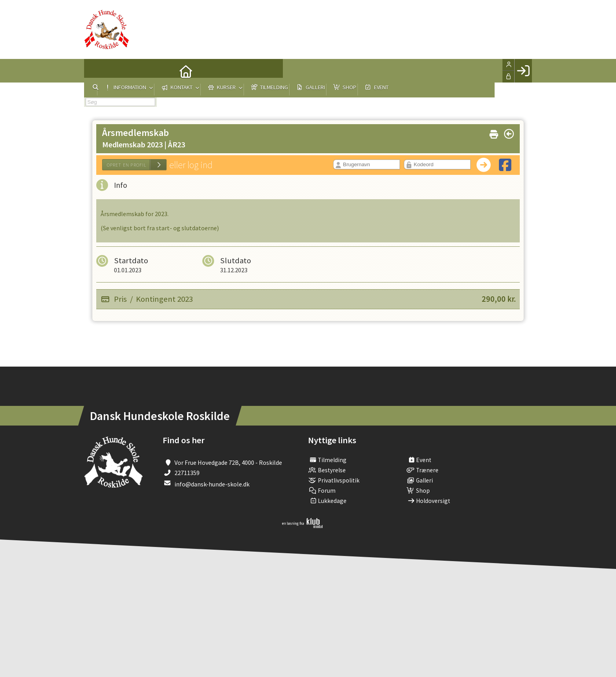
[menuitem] (96, 71)
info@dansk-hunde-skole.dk (212, 484)
